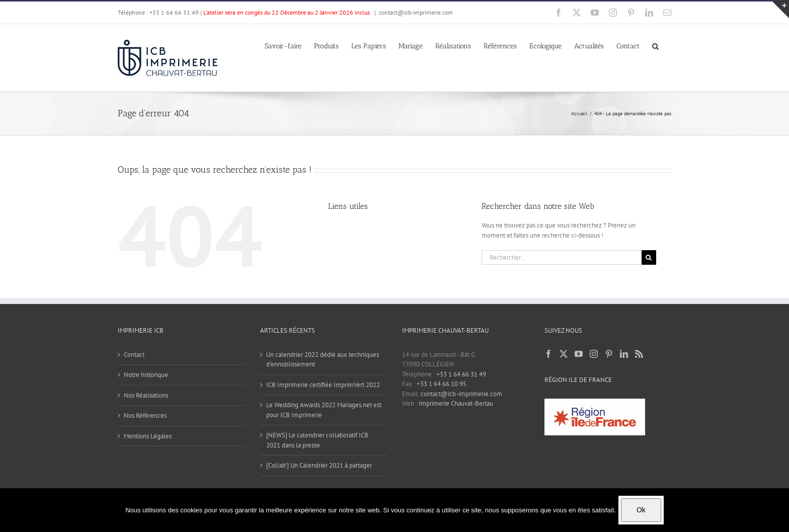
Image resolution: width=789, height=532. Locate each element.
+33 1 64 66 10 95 (442, 384)
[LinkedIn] (624, 354)
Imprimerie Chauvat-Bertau (456, 403)
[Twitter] (564, 354)
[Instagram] (594, 354)
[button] (655, 45)
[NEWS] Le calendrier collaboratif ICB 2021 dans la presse (317, 440)
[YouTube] (579, 354)
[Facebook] (548, 354)
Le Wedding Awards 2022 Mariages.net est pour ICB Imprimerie (324, 410)
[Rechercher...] (562, 257)
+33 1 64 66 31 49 (461, 374)
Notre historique (146, 375)
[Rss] (639, 354)
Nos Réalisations (146, 395)
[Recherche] (649, 257)
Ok (641, 510)
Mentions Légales (148, 436)
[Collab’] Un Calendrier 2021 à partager (319, 465)
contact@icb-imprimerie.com (416, 12)
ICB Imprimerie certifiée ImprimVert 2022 (323, 385)
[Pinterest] (609, 354)
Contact (134, 355)
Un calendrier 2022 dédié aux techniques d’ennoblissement (323, 360)
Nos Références (145, 415)
